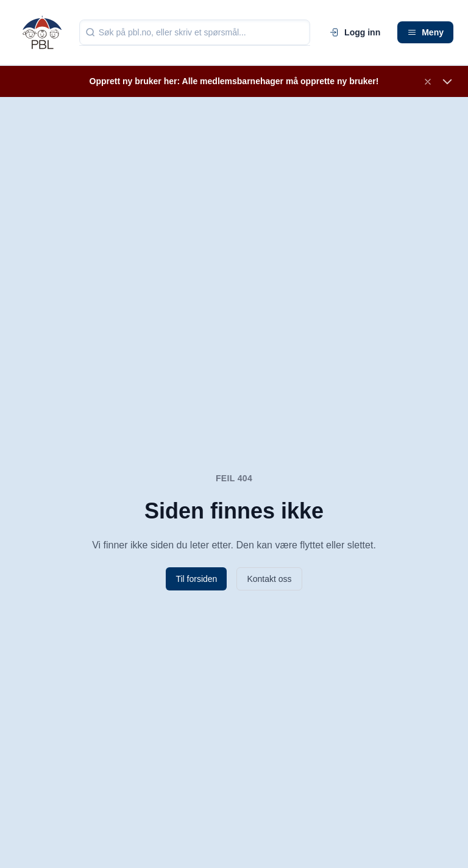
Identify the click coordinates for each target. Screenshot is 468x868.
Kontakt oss (269, 579)
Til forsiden (196, 579)
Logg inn (355, 32)
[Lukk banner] (428, 82)
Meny (425, 32)
